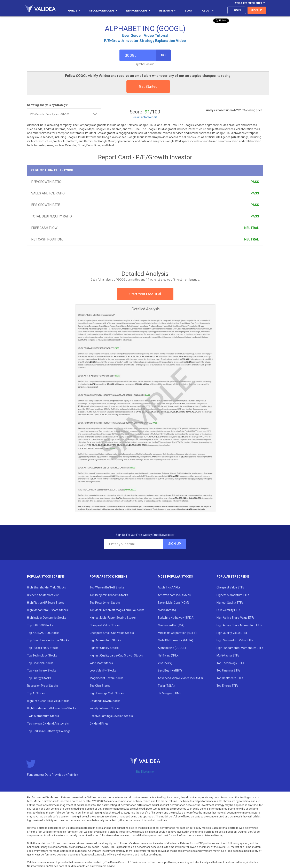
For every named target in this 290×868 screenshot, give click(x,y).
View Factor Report (145, 117)
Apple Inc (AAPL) (169, 587)
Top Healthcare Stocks (42, 670)
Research (167, 11)
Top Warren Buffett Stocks (107, 587)
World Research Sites (250, 3)
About (208, 11)
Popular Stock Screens (46, 577)
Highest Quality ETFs (230, 603)
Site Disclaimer (145, 772)
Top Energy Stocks (39, 678)
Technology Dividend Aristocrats (48, 724)
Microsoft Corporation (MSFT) (177, 633)
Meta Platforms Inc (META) (175, 640)
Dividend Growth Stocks (105, 701)
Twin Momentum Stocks (43, 716)
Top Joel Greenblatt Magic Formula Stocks (117, 610)
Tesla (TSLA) (166, 686)
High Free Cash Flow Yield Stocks (48, 701)
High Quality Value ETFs (232, 633)
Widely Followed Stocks (105, 708)
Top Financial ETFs (228, 670)
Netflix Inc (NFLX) (169, 655)
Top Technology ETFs (230, 663)
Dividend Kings (99, 724)
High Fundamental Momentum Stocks (52, 708)
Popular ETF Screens (233, 577)
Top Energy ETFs (227, 686)
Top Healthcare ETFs (230, 678)
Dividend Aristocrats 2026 (44, 595)
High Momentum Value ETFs (235, 640)
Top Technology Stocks (42, 655)
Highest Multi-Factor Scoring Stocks (113, 618)
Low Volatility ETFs (229, 610)
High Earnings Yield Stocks (107, 693)
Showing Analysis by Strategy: (47, 105)
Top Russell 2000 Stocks (43, 648)
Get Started (148, 86)
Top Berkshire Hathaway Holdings (49, 731)
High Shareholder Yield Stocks (46, 587)
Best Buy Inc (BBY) (170, 670)
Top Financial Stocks (40, 663)
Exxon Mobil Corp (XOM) (173, 603)
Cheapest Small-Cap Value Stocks (112, 633)
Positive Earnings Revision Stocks (111, 716)
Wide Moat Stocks (101, 663)
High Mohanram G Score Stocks (48, 610)
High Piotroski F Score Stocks (46, 603)
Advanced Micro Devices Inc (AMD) (180, 678)
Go (163, 55)
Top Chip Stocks (100, 686)
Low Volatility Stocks (103, 670)
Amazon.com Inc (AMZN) (174, 595)
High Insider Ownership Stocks (47, 618)
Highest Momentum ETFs (233, 595)
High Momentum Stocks (105, 640)
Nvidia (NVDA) (167, 610)
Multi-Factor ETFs (228, 655)
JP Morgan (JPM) (169, 693)
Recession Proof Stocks (42, 686)
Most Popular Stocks (175, 577)
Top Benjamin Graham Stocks (109, 595)
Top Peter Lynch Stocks (105, 603)
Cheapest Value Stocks (105, 625)
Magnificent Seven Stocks (107, 678)
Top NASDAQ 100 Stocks (43, 633)
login (237, 10)
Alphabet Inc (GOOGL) (172, 648)
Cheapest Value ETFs (230, 587)
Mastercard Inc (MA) (171, 625)
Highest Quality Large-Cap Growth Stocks (116, 655)
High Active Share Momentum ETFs (240, 625)
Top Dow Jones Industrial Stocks (48, 640)
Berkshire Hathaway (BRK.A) (176, 618)
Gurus (74, 11)
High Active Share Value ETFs (236, 618)
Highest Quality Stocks (104, 648)
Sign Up (175, 544)
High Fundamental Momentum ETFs (240, 648)
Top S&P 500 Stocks (40, 625)
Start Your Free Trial (145, 294)
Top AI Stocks (36, 693)
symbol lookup (145, 64)
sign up (257, 10)
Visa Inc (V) (165, 663)
